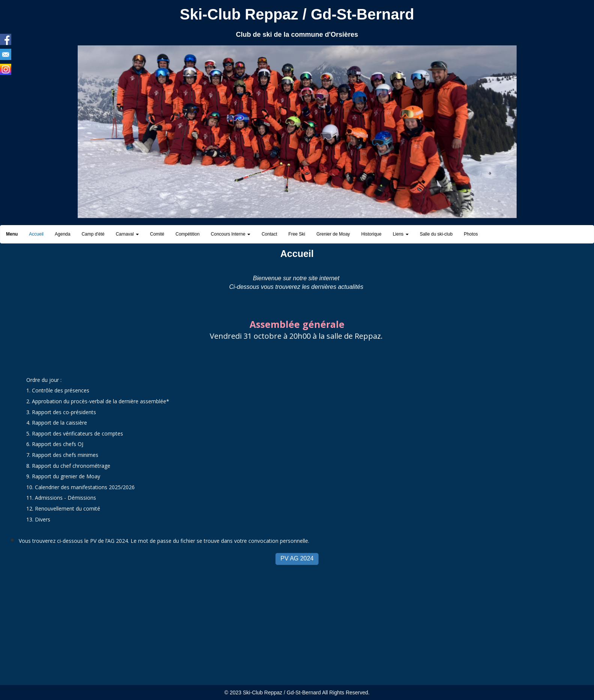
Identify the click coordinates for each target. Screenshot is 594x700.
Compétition (188, 234)
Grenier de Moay (333, 234)
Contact (269, 234)
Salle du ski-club (436, 234)
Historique (371, 234)
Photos (471, 234)
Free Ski (297, 234)
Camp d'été (93, 234)
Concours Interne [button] (231, 234)
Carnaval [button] (127, 234)
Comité (157, 234)
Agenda (62, 234)
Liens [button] (401, 234)
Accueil (36, 234)
